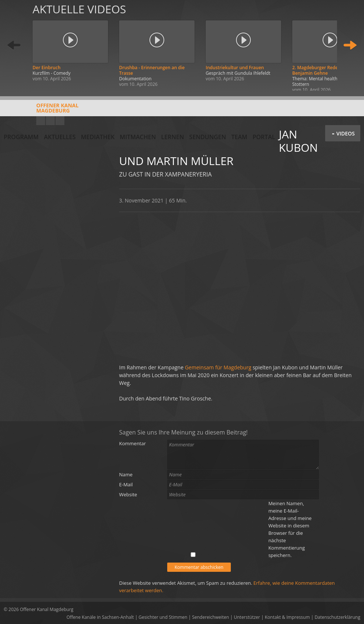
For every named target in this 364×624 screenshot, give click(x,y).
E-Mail (126, 484)
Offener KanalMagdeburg (41, 111)
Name (126, 474)
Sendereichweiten (210, 617)
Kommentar (132, 443)
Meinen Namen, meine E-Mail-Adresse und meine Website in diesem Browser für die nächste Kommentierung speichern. (290, 529)
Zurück (14, 45)
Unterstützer (247, 617)
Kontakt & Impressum (287, 617)
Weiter (350, 45)
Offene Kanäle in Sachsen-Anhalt (100, 617)
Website (128, 494)
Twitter (60, 121)
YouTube (41, 121)
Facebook (50, 121)
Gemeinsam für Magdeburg (219, 367)
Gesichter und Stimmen (163, 617)
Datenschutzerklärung (337, 617)
